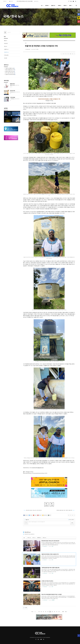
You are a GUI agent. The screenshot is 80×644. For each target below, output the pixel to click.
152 (46, 612)
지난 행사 (6, 58)
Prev (32, 612)
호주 (34, 538)
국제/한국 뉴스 (28, 532)
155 (52, 612)
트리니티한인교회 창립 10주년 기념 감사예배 (25, 1)
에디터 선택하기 (71, 520)
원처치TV (48, 6)
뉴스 (42, 6)
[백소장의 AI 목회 (13, 91)
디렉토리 (60, 6)
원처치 (71, 6)
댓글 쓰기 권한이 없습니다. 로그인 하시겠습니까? (37, 522)
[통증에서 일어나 (12, 84)
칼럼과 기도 (54, 6)
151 (43, 612)
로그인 (12, 1)
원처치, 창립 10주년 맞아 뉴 (10, 73)
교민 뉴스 (6, 46)
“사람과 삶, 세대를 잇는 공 (9, 68)
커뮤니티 (66, 6)
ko (79, 11)
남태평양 (39, 538)
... (37, 612)
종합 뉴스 (6, 41)
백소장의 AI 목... (13, 92)
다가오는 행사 (6, 55)
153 (48, 612)
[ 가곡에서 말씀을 (13, 97)
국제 (44, 538)
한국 (29, 538)
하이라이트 (6, 44)
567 (63, 612)
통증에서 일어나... (13, 85)
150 (41, 612)
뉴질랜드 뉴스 (6, 49)
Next (66, 612)
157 (57, 612)
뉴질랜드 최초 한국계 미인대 (10, 74)
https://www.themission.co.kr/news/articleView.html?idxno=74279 (35, 473)
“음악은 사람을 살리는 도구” (10, 70)
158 (59, 612)
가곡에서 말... (12, 99)
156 (55, 612)
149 (39, 612)
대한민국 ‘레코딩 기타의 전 (9, 71)
